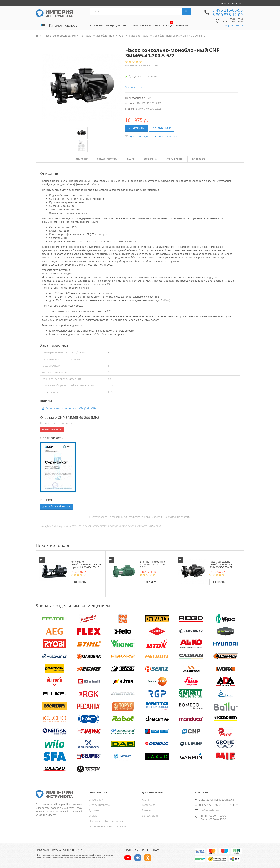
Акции (145, 800)
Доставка (94, 810)
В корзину (137, 128)
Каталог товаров (63, 25)
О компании (96, 800)
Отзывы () (151, 159)
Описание (82, 159)
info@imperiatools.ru (211, 810)
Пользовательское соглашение (107, 826)
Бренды (147, 810)
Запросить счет (135, 87)
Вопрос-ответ (150, 816)
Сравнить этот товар (167, 136)
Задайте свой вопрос (56, 507)
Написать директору (231, 3)
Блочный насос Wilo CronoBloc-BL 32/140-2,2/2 (153, 564)
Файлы (131, 159)
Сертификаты (175, 159)
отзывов (131, 65)
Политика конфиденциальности (107, 821)
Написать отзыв (148, 65)
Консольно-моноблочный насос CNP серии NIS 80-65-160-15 (86, 564)
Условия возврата (99, 805)
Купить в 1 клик (161, 128)
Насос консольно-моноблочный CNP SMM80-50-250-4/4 (221, 564)
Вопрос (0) (198, 159)
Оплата (93, 816)
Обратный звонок (234, 26)
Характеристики (107, 159)
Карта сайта (149, 805)
